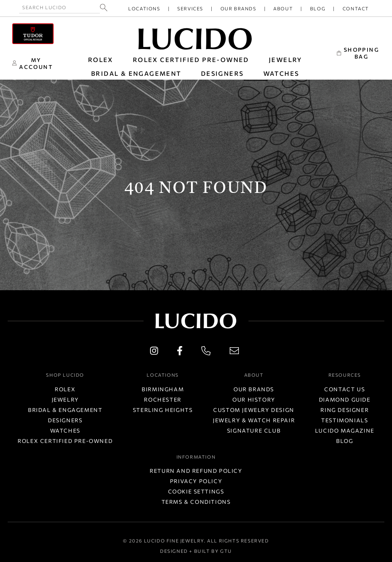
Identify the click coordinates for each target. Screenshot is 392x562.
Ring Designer (345, 410)
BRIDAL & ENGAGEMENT (136, 73)
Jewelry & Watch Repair (254, 420)
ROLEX (101, 60)
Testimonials (345, 420)
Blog (318, 8)
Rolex (65, 389)
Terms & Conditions (196, 502)
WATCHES (281, 73)
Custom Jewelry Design (254, 410)
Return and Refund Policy (196, 471)
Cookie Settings (196, 491)
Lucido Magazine (345, 430)
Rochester (163, 399)
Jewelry (65, 399)
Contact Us (345, 389)
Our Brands (238, 8)
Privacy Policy (196, 481)
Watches (65, 430)
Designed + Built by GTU (196, 551)
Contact (356, 8)
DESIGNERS (222, 73)
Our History (254, 399)
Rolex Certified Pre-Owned (191, 60)
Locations (144, 8)
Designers (65, 420)
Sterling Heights (163, 410)
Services (190, 8)
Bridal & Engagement (65, 410)
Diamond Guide (345, 399)
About (283, 8)
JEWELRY (286, 60)
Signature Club (254, 430)
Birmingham (163, 389)
